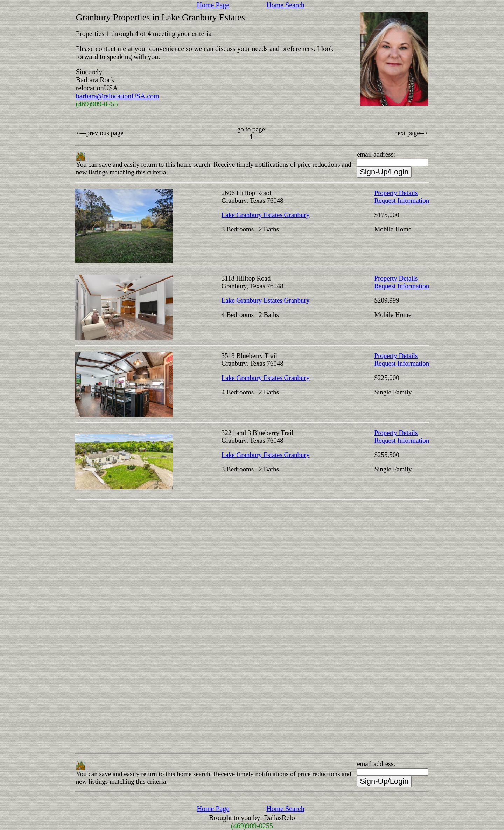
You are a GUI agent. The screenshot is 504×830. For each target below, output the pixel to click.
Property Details (396, 193)
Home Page (213, 5)
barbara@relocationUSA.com (118, 96)
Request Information (402, 200)
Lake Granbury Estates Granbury (266, 215)
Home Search (285, 5)
